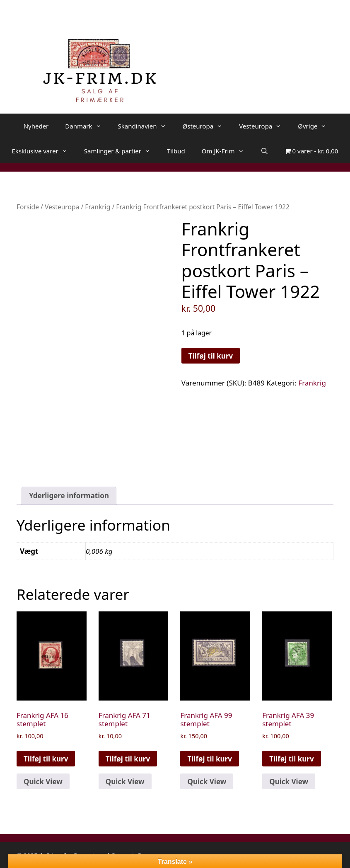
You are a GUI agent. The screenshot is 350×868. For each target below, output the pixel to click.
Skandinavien (146, 126)
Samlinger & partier (121, 151)
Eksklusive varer (44, 151)
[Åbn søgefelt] (264, 151)
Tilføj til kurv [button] (46, 759)
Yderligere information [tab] (69, 496)
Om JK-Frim (227, 151)
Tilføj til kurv (211, 356)
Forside (28, 207)
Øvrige (316, 126)
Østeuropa (207, 126)
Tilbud (176, 151)
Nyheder (36, 126)
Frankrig (98, 207)
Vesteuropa (264, 126)
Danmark (87, 126)
